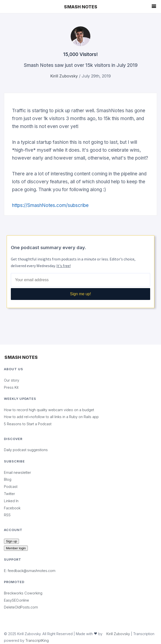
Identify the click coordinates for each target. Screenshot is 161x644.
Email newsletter (17, 472)
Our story (12, 380)
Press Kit (11, 387)
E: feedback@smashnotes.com (30, 571)
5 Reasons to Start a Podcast (28, 424)
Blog (8, 479)
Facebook (12, 508)
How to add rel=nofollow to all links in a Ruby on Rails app (51, 417)
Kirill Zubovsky (64, 76)
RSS (7, 515)
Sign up (11, 541)
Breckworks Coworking (23, 593)
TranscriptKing (37, 640)
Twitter (9, 494)
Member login (16, 548)
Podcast (11, 487)
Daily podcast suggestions (26, 450)
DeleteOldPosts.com (21, 607)
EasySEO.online (16, 600)
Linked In (11, 501)
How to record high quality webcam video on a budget (49, 410)
